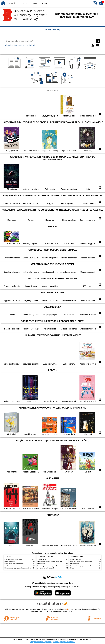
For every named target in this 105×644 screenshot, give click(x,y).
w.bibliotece (61, 609)
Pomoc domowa (74, 564)
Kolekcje (32, 45)
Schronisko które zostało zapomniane (81, 561)
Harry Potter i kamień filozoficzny (14, 564)
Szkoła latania (9, 566)
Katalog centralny (53, 29)
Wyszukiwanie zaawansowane (17, 45)
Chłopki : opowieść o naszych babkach (48, 566)
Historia (24, 3)
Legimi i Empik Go (10, 561)
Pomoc (34, 3)
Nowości (13, 3)
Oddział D (73, 568)
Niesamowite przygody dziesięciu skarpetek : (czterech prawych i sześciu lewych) (28, 568)
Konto (44, 3)
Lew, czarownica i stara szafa (13, 559)
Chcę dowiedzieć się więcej (41, 642)
